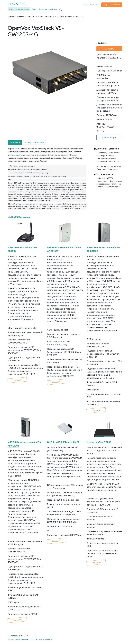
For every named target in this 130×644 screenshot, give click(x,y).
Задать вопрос (109, 137)
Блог (34, 9)
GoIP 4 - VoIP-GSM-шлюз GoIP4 (63, 442)
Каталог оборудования (18, 639)
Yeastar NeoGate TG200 (99, 442)
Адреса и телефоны (48, 9)
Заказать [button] (109, 49)
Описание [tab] (15, 142)
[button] (112, 5)
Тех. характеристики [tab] (34, 142)
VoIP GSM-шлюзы (19, 217)
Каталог (19, 9)
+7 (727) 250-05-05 (91, 4)
